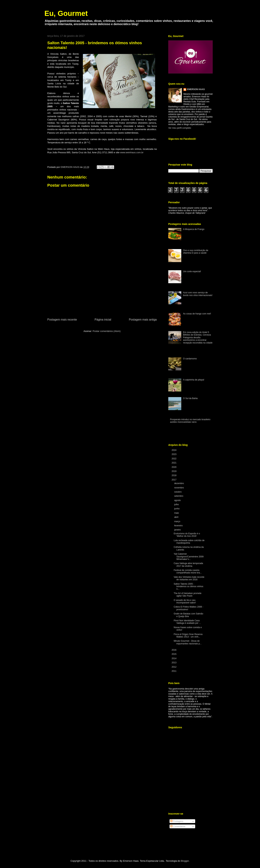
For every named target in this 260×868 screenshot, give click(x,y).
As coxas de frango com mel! (197, 314)
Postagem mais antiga (143, 320)
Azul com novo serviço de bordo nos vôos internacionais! (198, 294)
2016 (174, 650)
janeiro (178, 530)
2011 (174, 671)
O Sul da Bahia (190, 398)
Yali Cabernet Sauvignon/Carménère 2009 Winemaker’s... (189, 557)
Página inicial (103, 320)
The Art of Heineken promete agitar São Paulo (188, 595)
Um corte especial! (192, 271)
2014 (174, 658)
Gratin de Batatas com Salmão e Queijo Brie (188, 615)
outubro (178, 492)
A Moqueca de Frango (194, 229)
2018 (174, 475)
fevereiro (179, 526)
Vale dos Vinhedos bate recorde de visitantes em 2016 (189, 578)
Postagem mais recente (62, 320)
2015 (174, 654)
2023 (174, 454)
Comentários (178, 826)
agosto (178, 500)
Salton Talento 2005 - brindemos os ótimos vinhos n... (188, 587)
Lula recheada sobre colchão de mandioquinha (189, 542)
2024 (174, 450)
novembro (179, 488)
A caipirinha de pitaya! (194, 380)
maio (177, 513)
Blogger (185, 861)
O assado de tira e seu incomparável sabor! (185, 601)
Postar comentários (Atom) (107, 331)
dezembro (179, 483)
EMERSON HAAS (196, 89)
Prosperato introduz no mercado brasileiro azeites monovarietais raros (190, 421)
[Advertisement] (102, 290)
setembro (179, 496)
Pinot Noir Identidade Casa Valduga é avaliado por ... (187, 622)
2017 (174, 480)
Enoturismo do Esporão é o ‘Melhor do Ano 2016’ (187, 535)
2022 (174, 459)
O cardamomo (190, 359)
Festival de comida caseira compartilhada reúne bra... (188, 571)
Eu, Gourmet (66, 13)
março (178, 521)
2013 (174, 663)
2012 (174, 667)
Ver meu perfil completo (180, 128)
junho (177, 509)
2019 (174, 471)
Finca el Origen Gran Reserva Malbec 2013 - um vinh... (188, 636)
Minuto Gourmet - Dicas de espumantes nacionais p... (188, 642)
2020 (174, 467)
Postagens (177, 821)
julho (177, 504)
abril (177, 517)
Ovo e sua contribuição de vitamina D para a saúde (196, 252)
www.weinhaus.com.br (132, 152)
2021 (174, 463)
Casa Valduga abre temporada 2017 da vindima (188, 565)
